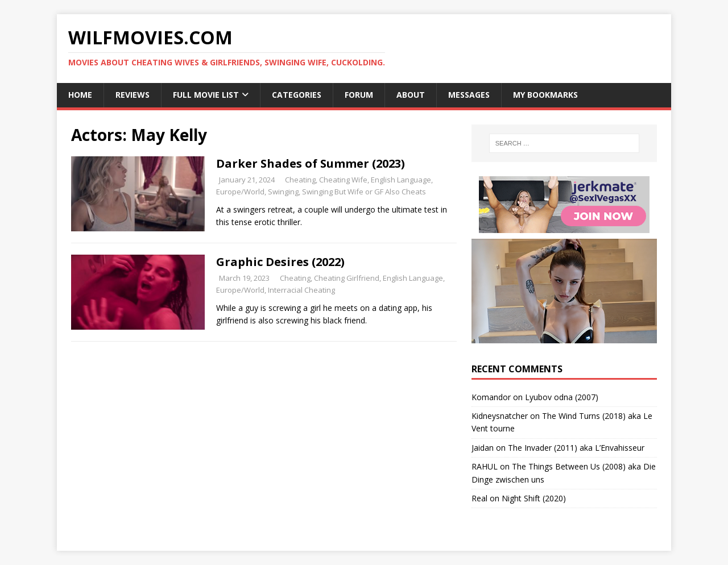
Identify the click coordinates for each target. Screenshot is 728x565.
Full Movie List (206, 95)
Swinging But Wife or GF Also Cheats (364, 192)
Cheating (300, 180)
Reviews (133, 95)
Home (80, 95)
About (411, 95)
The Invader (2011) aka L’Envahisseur (576, 448)
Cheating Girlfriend (347, 278)
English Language (401, 180)
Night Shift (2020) (534, 498)
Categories (297, 95)
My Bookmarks (545, 95)
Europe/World (240, 192)
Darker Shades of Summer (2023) (311, 163)
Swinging (283, 192)
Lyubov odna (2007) (562, 397)
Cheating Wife (343, 180)
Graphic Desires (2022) (280, 262)
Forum (359, 95)
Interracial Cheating (301, 290)
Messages (469, 95)
